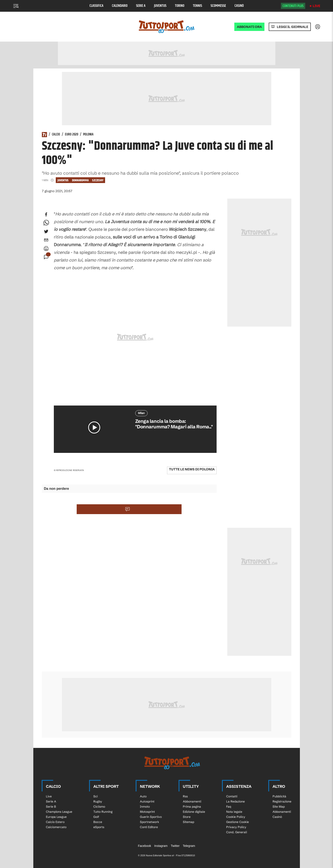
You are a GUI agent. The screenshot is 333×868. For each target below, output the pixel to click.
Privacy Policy (236, 827)
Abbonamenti (192, 801)
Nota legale (234, 812)
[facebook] (46, 214)
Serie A (141, 6)
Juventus (160, 6)
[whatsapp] (46, 223)
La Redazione (235, 801)
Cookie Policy (236, 817)
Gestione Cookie (238, 822)
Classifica (96, 6)
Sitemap (189, 822)
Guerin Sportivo (151, 817)
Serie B (51, 807)
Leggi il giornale (293, 27)
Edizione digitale (194, 812)
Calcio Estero (55, 822)
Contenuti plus (293, 6)
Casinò (239, 6)
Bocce (98, 822)
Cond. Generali (237, 832)
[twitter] (46, 231)
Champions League (59, 812)
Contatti (232, 796)
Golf (96, 817)
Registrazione (282, 801)
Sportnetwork (150, 822)
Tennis (197, 6)
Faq (229, 807)
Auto (143, 796)
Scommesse (218, 6)
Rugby (98, 801)
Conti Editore (149, 827)
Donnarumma (80, 180)
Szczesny (98, 180)
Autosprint (147, 801)
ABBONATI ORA (249, 27)
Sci (95, 796)
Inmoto (145, 807)
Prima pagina (192, 807)
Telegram (189, 846)
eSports (99, 827)
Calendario (120, 6)
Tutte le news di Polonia (192, 469)
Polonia (88, 135)
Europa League (56, 817)
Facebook (144, 846)
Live (316, 6)
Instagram (161, 846)
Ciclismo (99, 807)
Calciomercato (56, 827)
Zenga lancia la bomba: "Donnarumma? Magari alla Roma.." (174, 424)
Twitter (175, 846)
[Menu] (16, 6)
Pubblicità (279, 796)
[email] (46, 240)
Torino (180, 6)
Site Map (279, 807)
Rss (185, 796)
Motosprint (147, 812)
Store (187, 817)
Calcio (56, 135)
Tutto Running (103, 812)
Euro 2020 (72, 135)
